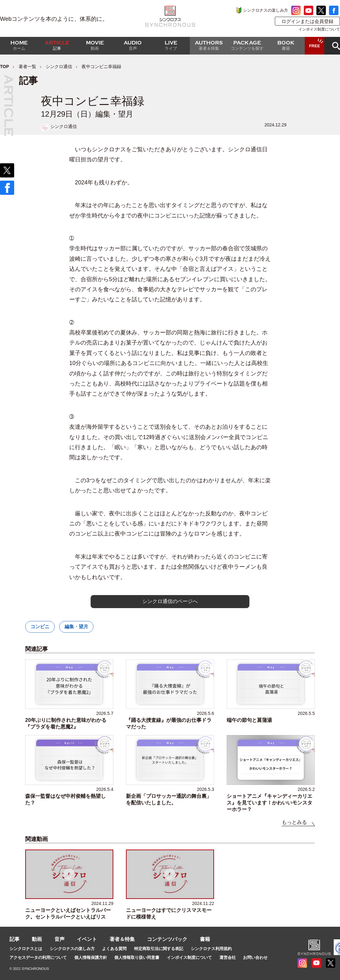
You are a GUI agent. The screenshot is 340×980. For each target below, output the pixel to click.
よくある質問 (114, 949)
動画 (37, 939)
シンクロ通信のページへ (170, 601)
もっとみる (294, 822)
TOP (5, 67)
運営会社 (228, 957)
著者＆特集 (122, 939)
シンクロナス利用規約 (211, 949)
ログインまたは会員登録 (307, 21)
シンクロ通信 (59, 67)
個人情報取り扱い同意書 (137, 957)
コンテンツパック (167, 939)
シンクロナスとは (26, 949)
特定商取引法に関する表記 (159, 949)
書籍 (205, 939)
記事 (14, 939)
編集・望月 (76, 626)
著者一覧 (27, 67)
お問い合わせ (255, 957)
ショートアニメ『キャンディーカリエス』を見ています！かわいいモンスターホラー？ (269, 803)
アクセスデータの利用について (38, 957)
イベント (87, 939)
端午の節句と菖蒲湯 (249, 720)
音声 (59, 939)
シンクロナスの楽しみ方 (266, 10)
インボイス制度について (319, 29)
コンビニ (40, 626)
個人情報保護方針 (91, 957)
